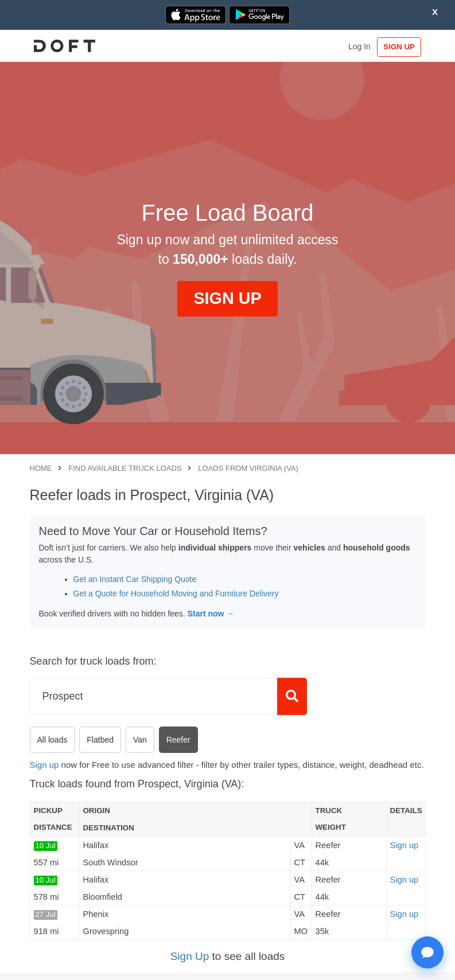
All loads (52, 740)
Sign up (44, 765)
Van (140, 740)
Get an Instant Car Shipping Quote (135, 579)
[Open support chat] (427, 952)
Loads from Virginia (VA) (248, 468)
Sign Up (190, 956)
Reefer (178, 740)
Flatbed (100, 740)
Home (41, 468)
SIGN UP (398, 47)
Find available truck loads (125, 468)
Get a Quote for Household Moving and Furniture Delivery (176, 594)
